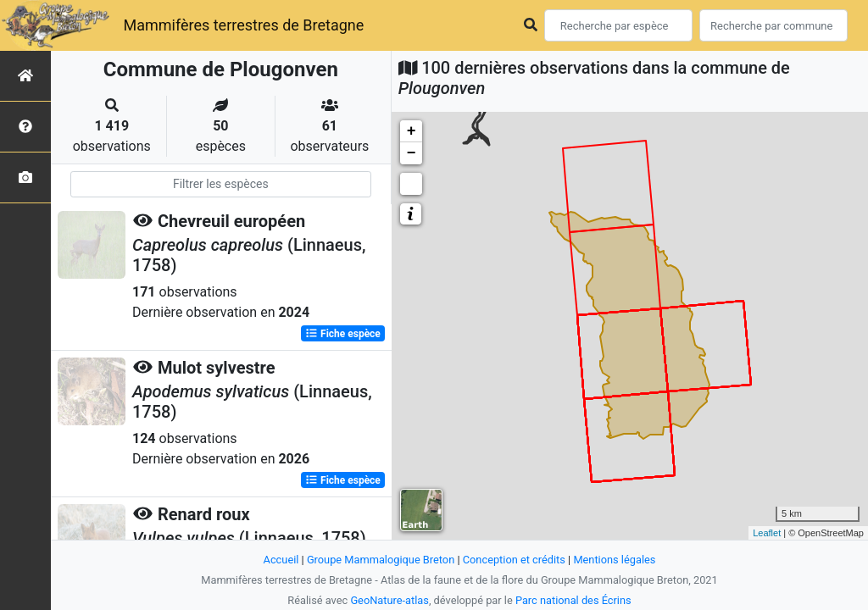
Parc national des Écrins (573, 600)
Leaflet (767, 533)
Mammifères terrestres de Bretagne (243, 25)
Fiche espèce (343, 334)
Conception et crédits (514, 560)
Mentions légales (614, 560)
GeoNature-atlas (389, 600)
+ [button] (412, 131)
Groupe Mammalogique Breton (381, 560)
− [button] (412, 153)
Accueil (281, 560)
